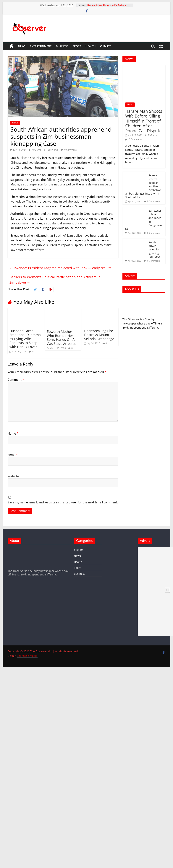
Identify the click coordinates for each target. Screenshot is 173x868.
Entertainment (41, 46)
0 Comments (69, 150)
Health (91, 46)
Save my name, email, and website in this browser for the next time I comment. (63, 502)
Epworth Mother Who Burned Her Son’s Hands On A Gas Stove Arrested (62, 338)
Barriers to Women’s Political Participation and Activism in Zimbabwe (55, 280)
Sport (77, 46)
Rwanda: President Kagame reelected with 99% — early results (60, 268)
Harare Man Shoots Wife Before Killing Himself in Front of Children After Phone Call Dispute (144, 121)
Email (13, 455)
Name (13, 433)
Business (62, 46)
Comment (16, 380)
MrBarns (37, 150)
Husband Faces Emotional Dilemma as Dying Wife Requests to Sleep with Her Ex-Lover (25, 339)
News (22, 46)
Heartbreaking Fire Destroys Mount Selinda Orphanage (99, 335)
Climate (106, 46)
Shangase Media (27, 656)
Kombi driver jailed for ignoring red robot (154, 249)
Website (13, 476)
